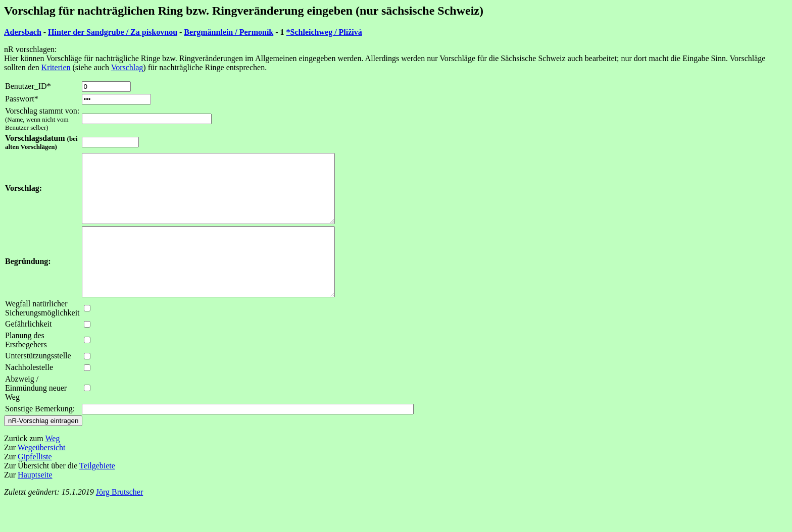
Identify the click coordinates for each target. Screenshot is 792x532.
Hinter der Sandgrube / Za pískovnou (113, 32)
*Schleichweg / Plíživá (324, 32)
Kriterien (56, 67)
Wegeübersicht (42, 475)
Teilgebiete (97, 493)
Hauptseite (35, 502)
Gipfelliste (35, 484)
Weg (52, 466)
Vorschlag (127, 67)
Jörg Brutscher (119, 519)
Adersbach (23, 32)
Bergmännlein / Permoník (229, 32)
